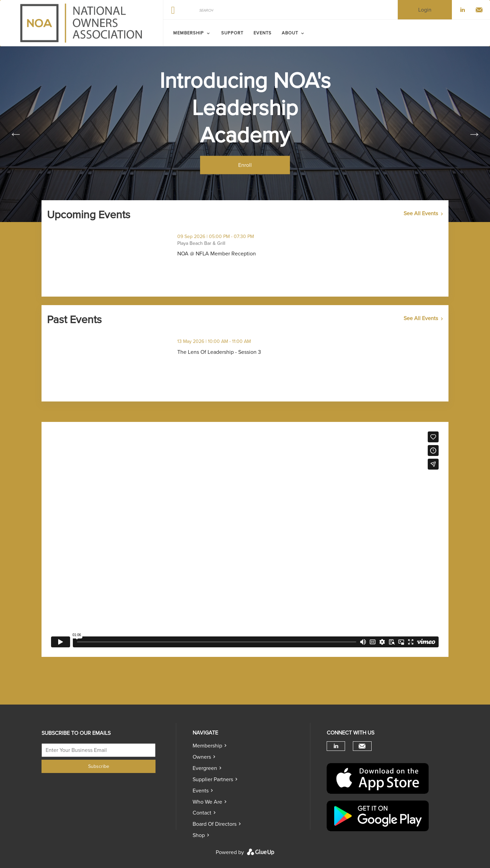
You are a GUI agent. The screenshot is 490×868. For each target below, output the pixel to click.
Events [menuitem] (263, 33)
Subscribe (99, 766)
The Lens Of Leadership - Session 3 (249, 352)
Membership (207, 746)
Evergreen (205, 768)
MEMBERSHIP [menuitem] (189, 33)
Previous (16, 134)
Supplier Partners (213, 779)
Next (474, 134)
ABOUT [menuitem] (290, 33)
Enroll (245, 165)
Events (201, 791)
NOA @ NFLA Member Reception (247, 254)
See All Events (421, 214)
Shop (199, 835)
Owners (202, 757)
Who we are (207, 802)
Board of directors (215, 824)
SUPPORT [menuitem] (232, 33)
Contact (202, 813)
